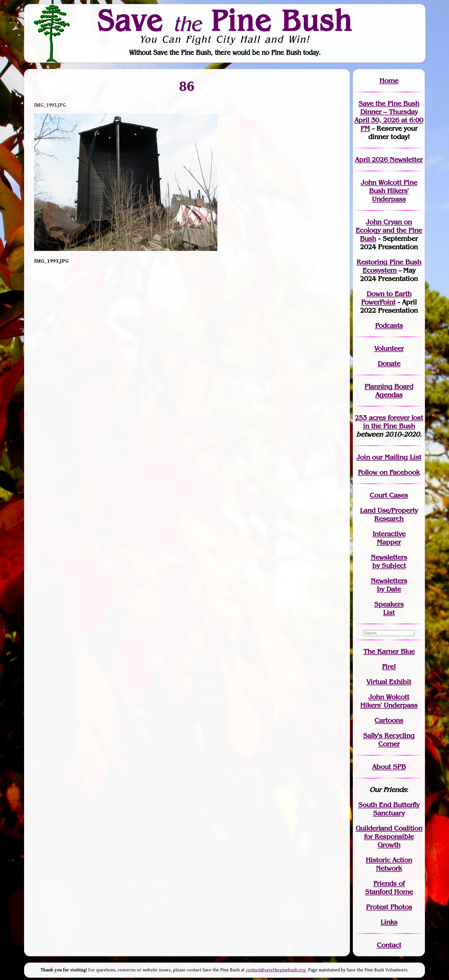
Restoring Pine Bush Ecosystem (389, 266)
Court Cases (389, 495)
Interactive (389, 534)
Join (363, 457)
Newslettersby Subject (389, 561)
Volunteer (389, 348)
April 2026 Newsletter (389, 160)
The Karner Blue (389, 651)
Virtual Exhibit (389, 682)
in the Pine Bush (393, 422)
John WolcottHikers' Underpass (389, 701)
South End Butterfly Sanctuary (389, 809)
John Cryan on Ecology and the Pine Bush (389, 230)
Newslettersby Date (389, 585)
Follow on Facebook (389, 472)
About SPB (389, 767)
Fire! (389, 667)
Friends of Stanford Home (389, 888)
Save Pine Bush (225, 20)
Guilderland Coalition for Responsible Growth (389, 837)
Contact (389, 945)
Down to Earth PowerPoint (386, 298)
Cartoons (389, 720)
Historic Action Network (389, 864)
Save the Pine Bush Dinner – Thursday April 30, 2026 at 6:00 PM (389, 116)
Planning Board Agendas (389, 391)
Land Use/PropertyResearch (389, 514)
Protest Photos (389, 907)
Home (389, 81)
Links (389, 922)
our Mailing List (396, 457)
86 (187, 86)
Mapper (389, 542)
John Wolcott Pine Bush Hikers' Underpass (389, 191)
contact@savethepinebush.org (276, 970)
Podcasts (389, 325)
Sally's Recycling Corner (389, 740)
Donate (389, 364)
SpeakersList (389, 608)
